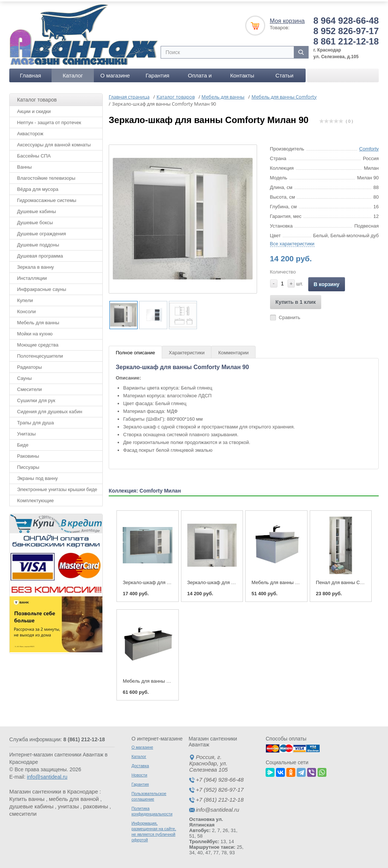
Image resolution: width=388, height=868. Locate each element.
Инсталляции (32, 276)
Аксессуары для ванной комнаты (54, 142)
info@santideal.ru (47, 775)
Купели (25, 298)
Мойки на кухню (35, 331)
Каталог (73, 73)
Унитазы (26, 431)
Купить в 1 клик (296, 299)
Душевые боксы (35, 220)
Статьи (285, 73)
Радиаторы (29, 365)
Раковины (28, 453)
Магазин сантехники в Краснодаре (54, 789)
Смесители (29, 387)
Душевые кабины (37, 209)
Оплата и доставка (200, 75)
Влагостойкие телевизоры (46, 175)
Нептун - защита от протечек (49, 120)
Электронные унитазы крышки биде (57, 487)
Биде (23, 442)
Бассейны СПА (34, 153)
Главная (31, 73)
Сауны (24, 376)
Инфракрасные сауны (42, 287)
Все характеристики (292, 241)
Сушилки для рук (36, 398)
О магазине (115, 73)
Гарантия (158, 73)
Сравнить (290, 315)
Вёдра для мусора (38, 187)
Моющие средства (38, 342)
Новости (139, 773)
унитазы (68, 804)
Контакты (242, 73)
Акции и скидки (34, 109)
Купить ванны (27, 797)
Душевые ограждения (42, 231)
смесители (23, 811)
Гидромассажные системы (47, 198)
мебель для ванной (74, 797)
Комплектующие (35, 498)
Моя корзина (287, 18)
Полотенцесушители (40, 353)
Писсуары (28, 465)
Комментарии (233, 350)
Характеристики (187, 350)
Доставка (140, 763)
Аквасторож (30, 131)
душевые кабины (31, 804)
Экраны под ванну (37, 476)
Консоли (26, 309)
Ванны (24, 164)
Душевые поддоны (38, 242)
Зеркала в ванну (35, 264)
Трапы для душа (35, 420)
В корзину (327, 282)
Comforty (369, 146)
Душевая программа (40, 253)
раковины (96, 804)
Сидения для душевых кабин (50, 409)
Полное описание (135, 350)
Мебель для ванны (38, 320)
